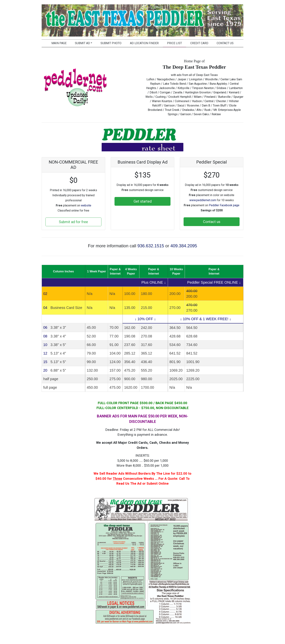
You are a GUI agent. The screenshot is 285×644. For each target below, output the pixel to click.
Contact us (212, 222)
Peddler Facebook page (224, 205)
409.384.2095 (184, 246)
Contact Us (225, 43)
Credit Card (199, 43)
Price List (174, 43)
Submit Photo (111, 43)
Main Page (59, 43)
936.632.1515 (151, 246)
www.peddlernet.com (203, 200)
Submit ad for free (73, 222)
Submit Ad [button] (82, 43)
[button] (57, 20)
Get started (143, 201)
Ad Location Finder (144, 43)
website (86, 205)
